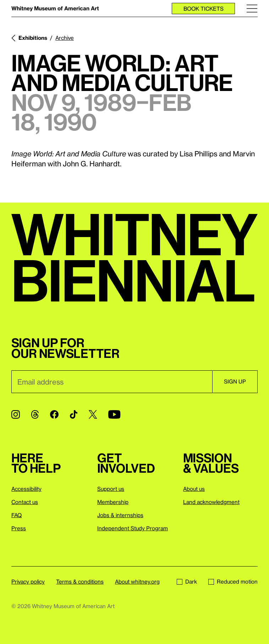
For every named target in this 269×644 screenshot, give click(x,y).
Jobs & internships (120, 515)
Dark (187, 581)
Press (19, 528)
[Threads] (35, 414)
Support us (111, 489)
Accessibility (26, 489)
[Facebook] (54, 414)
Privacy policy (28, 581)
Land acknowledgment (211, 502)
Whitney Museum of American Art (55, 8)
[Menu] (252, 8)
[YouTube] (114, 414)
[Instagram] (16, 414)
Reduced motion (233, 581)
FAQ (17, 515)
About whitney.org (137, 581)
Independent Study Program (133, 528)
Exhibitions (33, 38)
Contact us (25, 502)
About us (194, 489)
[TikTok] (74, 414)
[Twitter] (93, 414)
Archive (65, 38)
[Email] (112, 382)
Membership (113, 502)
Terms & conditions (80, 581)
